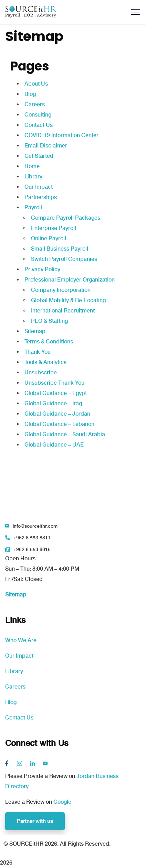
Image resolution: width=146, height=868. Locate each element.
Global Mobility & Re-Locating (68, 300)
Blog (30, 94)
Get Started (39, 156)
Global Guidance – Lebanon (59, 424)
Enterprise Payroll (54, 228)
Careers (35, 104)
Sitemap (35, 331)
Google (62, 802)
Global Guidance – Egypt (56, 393)
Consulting (38, 115)
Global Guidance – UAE (54, 445)
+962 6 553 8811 (32, 538)
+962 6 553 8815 (32, 549)
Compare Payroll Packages (66, 218)
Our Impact (39, 187)
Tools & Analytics (45, 362)
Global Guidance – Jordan (57, 414)
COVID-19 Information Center (61, 135)
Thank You (38, 352)
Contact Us (39, 125)
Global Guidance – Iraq (53, 403)
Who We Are (21, 640)
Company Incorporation (61, 290)
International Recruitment (63, 311)
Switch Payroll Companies (64, 259)
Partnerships (41, 197)
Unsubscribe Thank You (54, 383)
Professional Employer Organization (70, 280)
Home (32, 166)
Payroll (33, 207)
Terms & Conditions (49, 342)
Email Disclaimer (46, 146)
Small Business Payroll (60, 249)
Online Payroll (49, 238)
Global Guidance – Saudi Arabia (65, 434)
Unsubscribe (41, 372)
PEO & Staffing (49, 321)
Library (33, 177)
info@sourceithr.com (35, 526)
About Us (36, 84)
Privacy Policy (42, 269)
